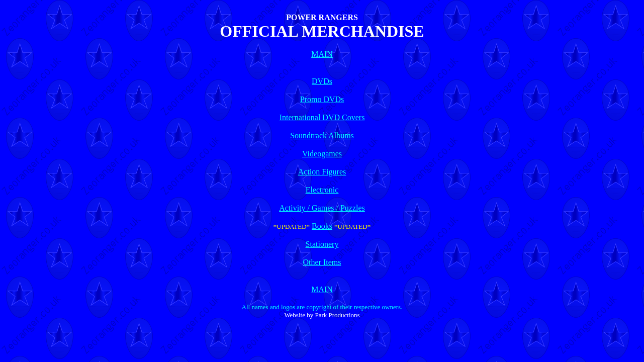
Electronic (322, 190)
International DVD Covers (322, 117)
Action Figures (322, 172)
